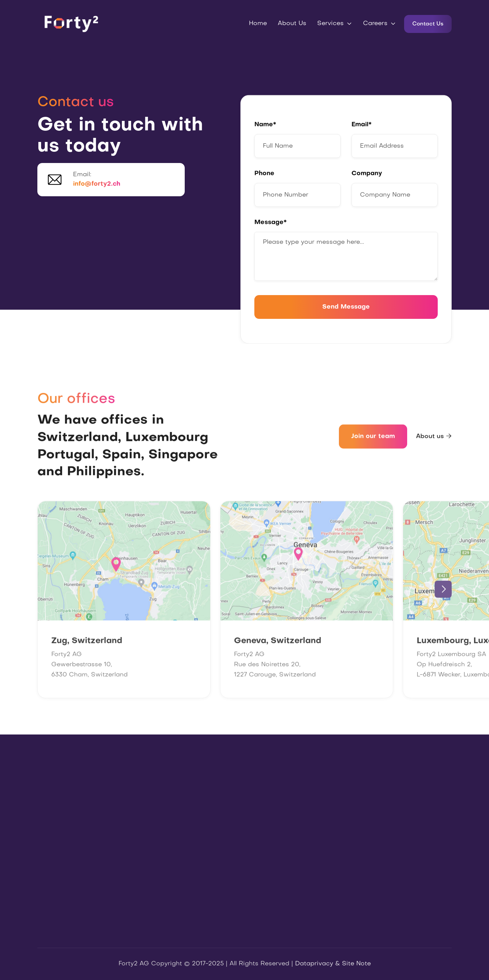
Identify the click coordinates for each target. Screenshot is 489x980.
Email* (361, 125)
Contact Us (428, 24)
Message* (270, 223)
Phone (264, 174)
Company (367, 174)
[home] (71, 24)
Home (258, 24)
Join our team (373, 439)
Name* (265, 125)
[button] (335, 24)
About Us (292, 24)
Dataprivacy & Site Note (333, 965)
